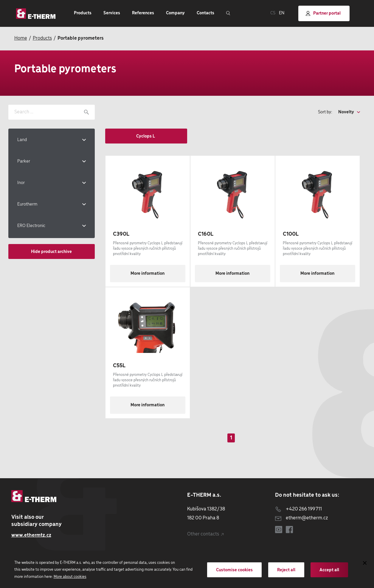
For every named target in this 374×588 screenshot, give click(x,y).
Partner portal (323, 14)
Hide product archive (51, 252)
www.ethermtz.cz (31, 535)
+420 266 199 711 (298, 509)
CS (273, 13)
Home (21, 38)
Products (42, 38)
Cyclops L (146, 136)
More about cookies (70, 577)
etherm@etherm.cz (301, 518)
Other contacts (205, 534)
